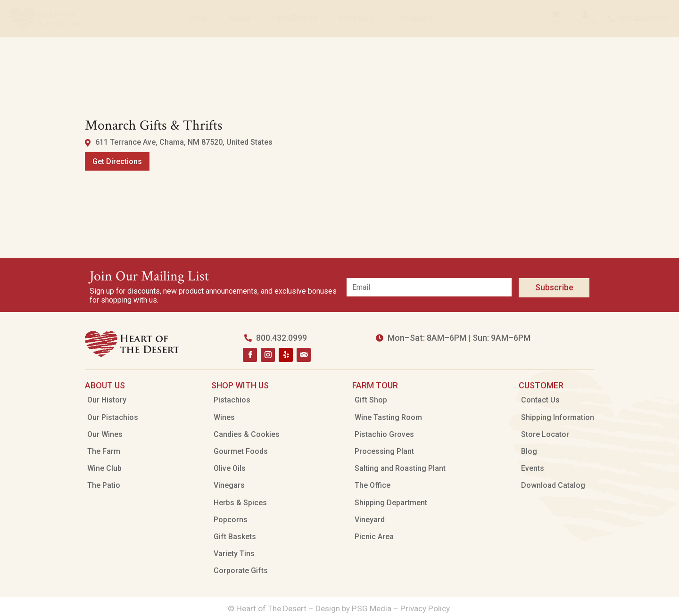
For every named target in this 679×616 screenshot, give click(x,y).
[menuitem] (47, 18)
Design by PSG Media (353, 608)
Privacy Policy (426, 608)
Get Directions (117, 161)
